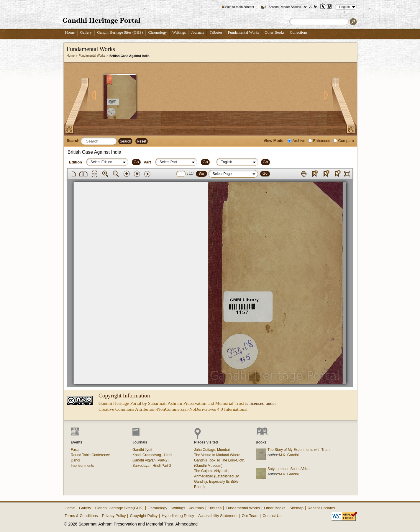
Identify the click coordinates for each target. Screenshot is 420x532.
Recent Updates (321, 508)
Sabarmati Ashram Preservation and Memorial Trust (196, 403)
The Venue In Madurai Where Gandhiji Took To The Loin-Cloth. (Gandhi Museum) (220, 460)
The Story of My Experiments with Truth (298, 450)
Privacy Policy (114, 516)
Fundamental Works (244, 32)
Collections (299, 32)
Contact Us (272, 516)
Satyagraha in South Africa (288, 469)
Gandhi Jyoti (142, 450)
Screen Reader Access (285, 7)
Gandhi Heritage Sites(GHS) (119, 508)
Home (70, 32)
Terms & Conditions (81, 516)
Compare (346, 141)
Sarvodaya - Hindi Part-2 (152, 466)
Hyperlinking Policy (178, 516)
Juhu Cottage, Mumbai (212, 450)
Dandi (75, 460)
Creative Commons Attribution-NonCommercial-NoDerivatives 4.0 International (173, 409)
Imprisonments (82, 466)
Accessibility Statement (218, 516)
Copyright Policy (144, 516)
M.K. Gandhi (289, 455)
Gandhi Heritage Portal (120, 403)
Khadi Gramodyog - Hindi (152, 455)
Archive (299, 141)
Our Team (250, 516)
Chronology (158, 32)
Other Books (274, 32)
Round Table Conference (90, 455)
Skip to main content (240, 7)
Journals (198, 32)
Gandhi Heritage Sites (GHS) (120, 32)
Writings (179, 32)
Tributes (216, 32)
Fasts (75, 450)
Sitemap (296, 508)
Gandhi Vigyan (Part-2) (151, 460)
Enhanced (322, 141)
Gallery (86, 32)
